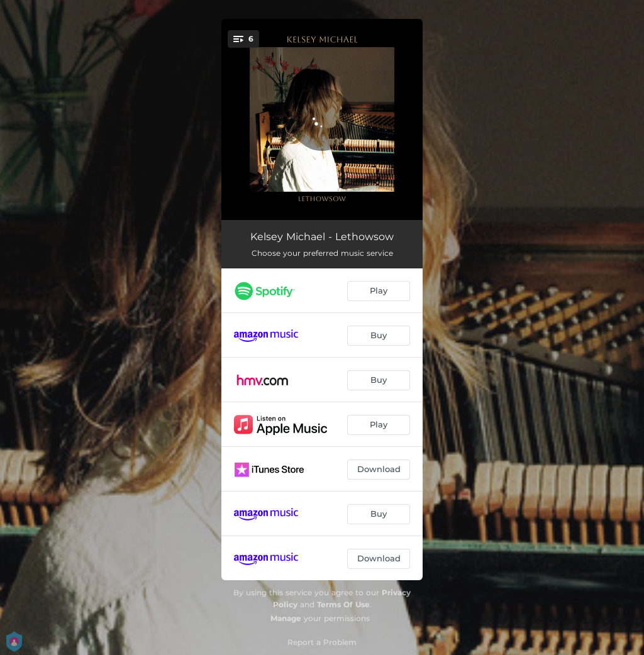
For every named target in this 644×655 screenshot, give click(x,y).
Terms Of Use (343, 604)
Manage (286, 618)
